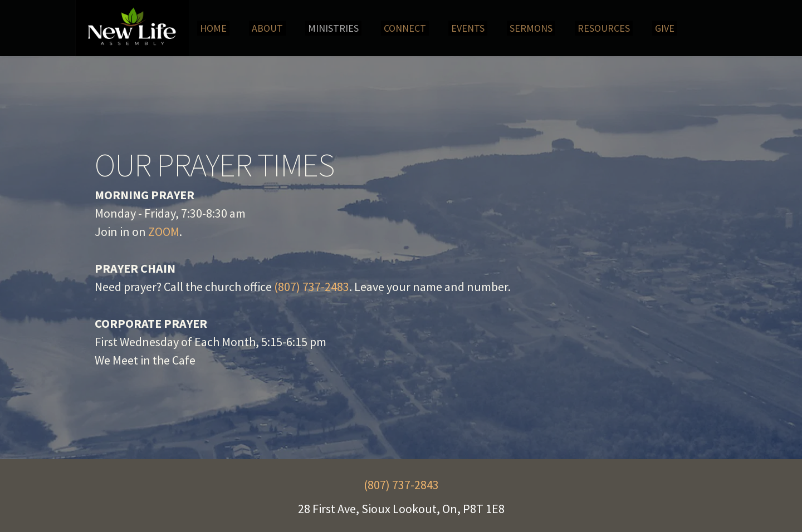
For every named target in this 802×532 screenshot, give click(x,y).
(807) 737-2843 (401, 485)
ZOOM (164, 231)
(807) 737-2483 (312, 287)
